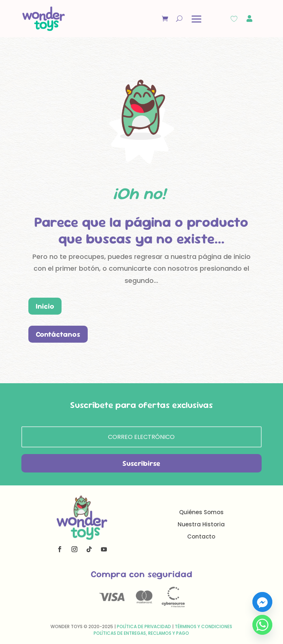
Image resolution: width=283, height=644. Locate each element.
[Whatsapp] (262, 625)
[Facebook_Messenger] (262, 602)
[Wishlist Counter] (234, 19)
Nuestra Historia (201, 524)
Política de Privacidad (144, 626)
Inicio (45, 306)
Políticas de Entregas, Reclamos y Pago (141, 633)
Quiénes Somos (201, 512)
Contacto (201, 536)
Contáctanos (58, 334)
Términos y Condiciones (203, 626)
